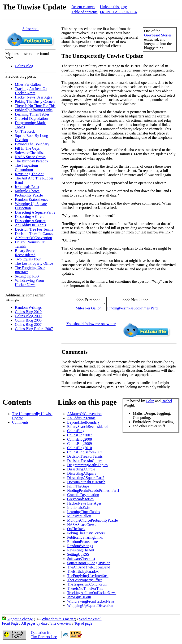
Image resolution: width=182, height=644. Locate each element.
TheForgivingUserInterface (88, 576)
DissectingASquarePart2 (86, 478)
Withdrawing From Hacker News (29, 283)
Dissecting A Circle (30, 217)
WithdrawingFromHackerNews (91, 601)
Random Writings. (29, 307)
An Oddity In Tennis (30, 225)
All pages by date (34, 623)
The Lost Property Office (34, 263)
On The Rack (25, 131)
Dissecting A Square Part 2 (35, 212)
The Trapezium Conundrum (26, 168)
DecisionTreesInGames (85, 461)
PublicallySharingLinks (85, 537)
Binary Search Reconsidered (26, 253)
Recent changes (83, 7)
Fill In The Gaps (27, 148)
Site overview (61, 623)
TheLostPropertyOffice (85, 580)
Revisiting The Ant (29, 174)
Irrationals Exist (27, 187)
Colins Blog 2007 (28, 324)
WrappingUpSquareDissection (90, 606)
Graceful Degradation (31, 119)
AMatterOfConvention (84, 414)
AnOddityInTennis (81, 418)
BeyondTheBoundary (83, 422)
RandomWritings (80, 546)
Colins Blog (24, 66)
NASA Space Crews (30, 157)
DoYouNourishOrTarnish (86, 482)
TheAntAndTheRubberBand (89, 567)
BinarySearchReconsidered (88, 427)
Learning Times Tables (32, 114)
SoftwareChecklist (81, 559)
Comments (20, 422)
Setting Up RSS (27, 276)
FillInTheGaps (78, 486)
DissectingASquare (82, 473)
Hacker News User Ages (33, 97)
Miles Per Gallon (28, 84)
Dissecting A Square (30, 221)
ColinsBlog (76, 431)
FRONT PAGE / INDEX (119, 12)
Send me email (90, 619)
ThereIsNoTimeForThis (85, 588)
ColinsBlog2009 (80, 444)
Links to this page (113, 7)
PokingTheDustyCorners (86, 533)
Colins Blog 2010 (28, 312)
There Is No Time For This (35, 106)
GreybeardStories (80, 499)
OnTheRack (76, 529)
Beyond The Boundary (32, 144)
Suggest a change (20, 619)
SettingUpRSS (78, 554)
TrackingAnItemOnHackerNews (92, 593)
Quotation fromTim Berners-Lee (44, 635)
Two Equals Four (28, 259)
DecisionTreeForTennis (85, 456)
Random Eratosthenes (31, 199)
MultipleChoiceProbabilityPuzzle (92, 520)
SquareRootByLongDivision (89, 563)
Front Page (10, 623)
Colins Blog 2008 (28, 320)
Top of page (83, 623)
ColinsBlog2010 (80, 448)
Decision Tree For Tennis (34, 229)
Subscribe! (30, 29)
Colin (150, 401)
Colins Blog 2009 (28, 316)
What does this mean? (58, 619)
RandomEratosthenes (83, 542)
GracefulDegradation (83, 495)
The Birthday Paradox (32, 161)
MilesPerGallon (79, 516)
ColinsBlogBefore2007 (85, 452)
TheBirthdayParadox (83, 571)
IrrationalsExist (79, 508)
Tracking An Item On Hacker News (31, 91)
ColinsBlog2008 (80, 439)
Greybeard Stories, (158, 35)
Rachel (167, 401)
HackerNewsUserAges (84, 503)
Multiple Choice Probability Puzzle (29, 193)
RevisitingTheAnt (81, 550)
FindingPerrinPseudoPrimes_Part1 (93, 490)
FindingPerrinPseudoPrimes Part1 (133, 308)
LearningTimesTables (84, 512)
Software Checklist (29, 153)
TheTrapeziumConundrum (87, 584)
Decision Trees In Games (34, 234)
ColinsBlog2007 (80, 435)
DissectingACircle (81, 469)
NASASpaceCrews (82, 525)
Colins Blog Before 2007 (34, 329)
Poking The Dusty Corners (35, 101)
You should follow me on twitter (91, 324)
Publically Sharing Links (34, 110)
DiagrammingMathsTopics (87, 465)
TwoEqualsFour (79, 597)
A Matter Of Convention (33, 238)
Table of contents (84, 12)
